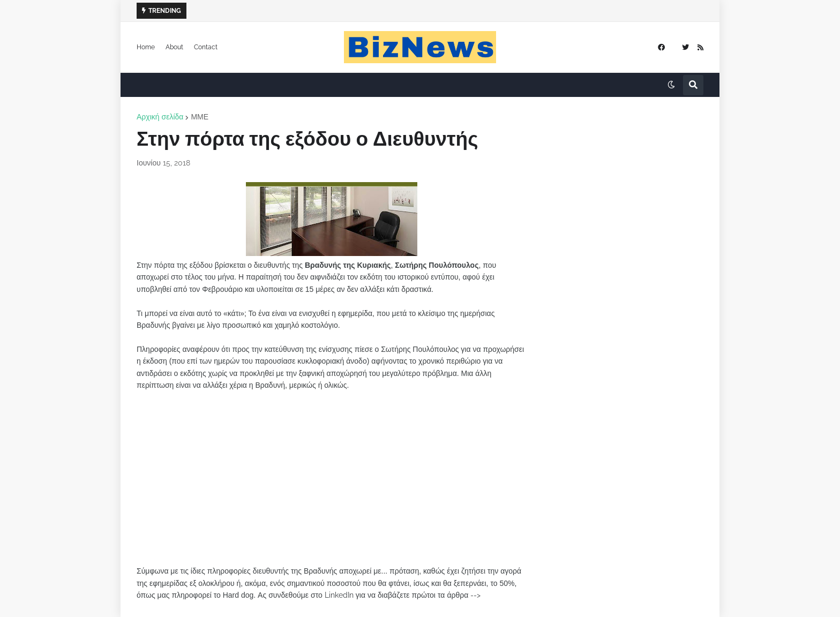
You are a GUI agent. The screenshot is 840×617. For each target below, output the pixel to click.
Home (146, 47)
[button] (671, 85)
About (174, 47)
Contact (206, 47)
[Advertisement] (332, 478)
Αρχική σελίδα (160, 117)
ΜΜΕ (200, 117)
